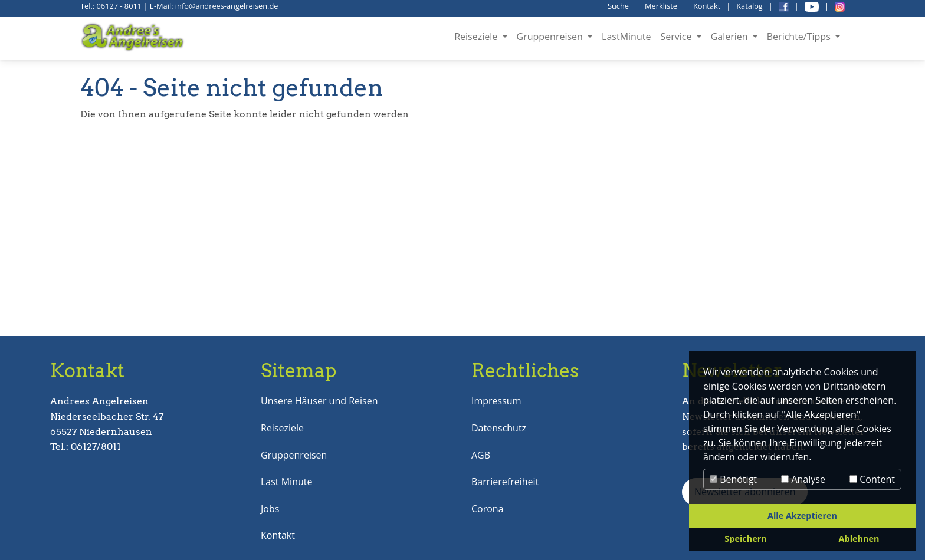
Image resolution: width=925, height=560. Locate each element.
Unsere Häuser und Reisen (319, 401)
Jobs (270, 509)
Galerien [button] (731, 37)
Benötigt (733, 479)
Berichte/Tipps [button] (800, 37)
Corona (488, 509)
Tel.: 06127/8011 (86, 447)
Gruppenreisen (294, 455)
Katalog (749, 6)
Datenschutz (499, 428)
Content (872, 479)
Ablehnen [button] (859, 538)
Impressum (496, 401)
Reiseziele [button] (477, 37)
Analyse (803, 479)
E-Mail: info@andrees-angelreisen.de (214, 6)
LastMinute (626, 37)
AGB (481, 455)
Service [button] (677, 37)
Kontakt (707, 6)
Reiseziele (282, 428)
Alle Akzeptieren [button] (802, 515)
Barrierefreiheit (505, 482)
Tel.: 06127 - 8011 (111, 6)
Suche (618, 6)
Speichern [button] (745, 538)
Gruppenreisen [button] (551, 37)
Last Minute (286, 482)
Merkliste (661, 6)
